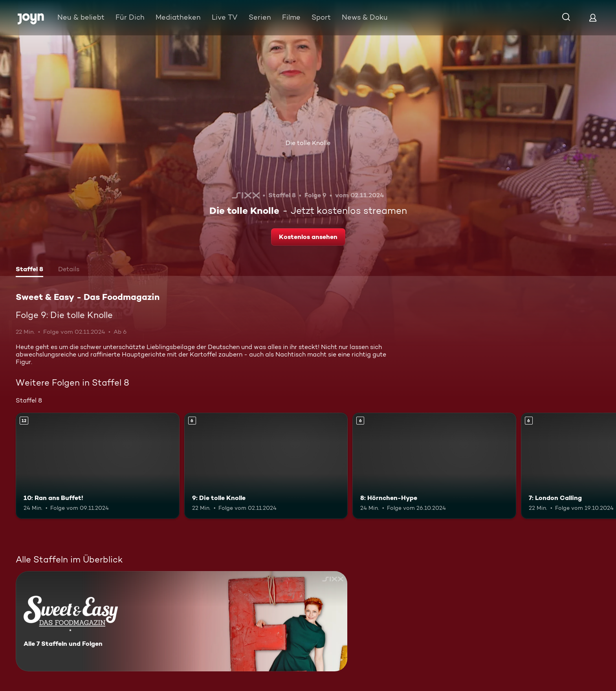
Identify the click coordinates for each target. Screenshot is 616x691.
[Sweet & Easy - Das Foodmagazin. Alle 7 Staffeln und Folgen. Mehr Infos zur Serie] (181, 621)
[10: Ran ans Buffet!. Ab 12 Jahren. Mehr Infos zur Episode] (98, 466)
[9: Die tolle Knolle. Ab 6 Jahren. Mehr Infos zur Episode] (266, 466)
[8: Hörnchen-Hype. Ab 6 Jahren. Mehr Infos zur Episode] (434, 466)
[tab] (29, 270)
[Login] (593, 17)
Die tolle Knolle (308, 143)
